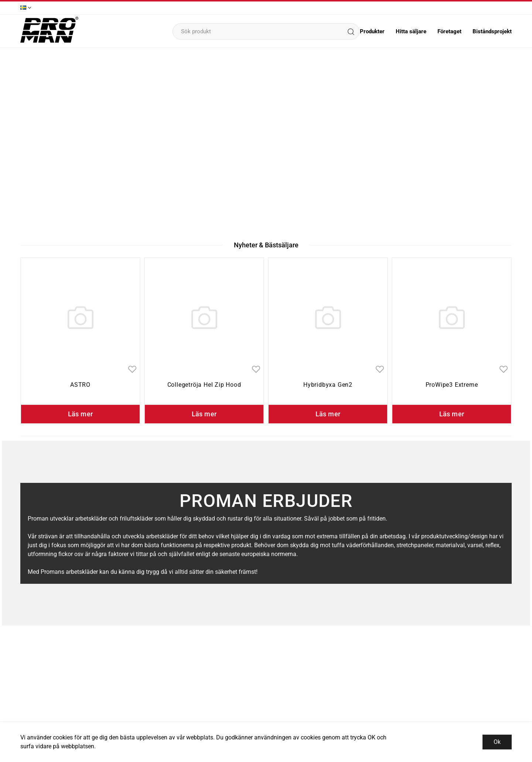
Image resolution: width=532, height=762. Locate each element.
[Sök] (351, 31)
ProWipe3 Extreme (452, 385)
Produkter (372, 31)
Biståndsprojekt (492, 31)
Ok (497, 742)
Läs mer (81, 414)
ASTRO (80, 385)
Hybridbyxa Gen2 (328, 385)
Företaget (449, 31)
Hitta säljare (411, 31)
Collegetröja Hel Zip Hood (204, 385)
